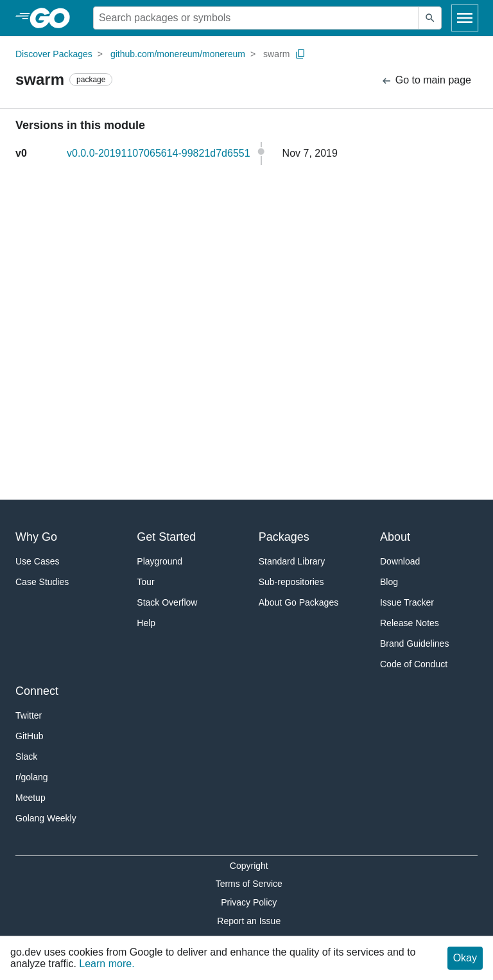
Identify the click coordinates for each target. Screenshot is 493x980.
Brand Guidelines (414, 643)
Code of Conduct (414, 664)
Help (146, 623)
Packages (284, 537)
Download (400, 561)
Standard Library (292, 561)
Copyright (249, 866)
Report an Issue (249, 921)
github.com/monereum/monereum (178, 54)
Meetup (30, 798)
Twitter (29, 715)
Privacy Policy (249, 902)
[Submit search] (430, 18)
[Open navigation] (465, 18)
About (395, 537)
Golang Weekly (46, 818)
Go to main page (426, 81)
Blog (389, 582)
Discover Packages (54, 54)
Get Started (166, 537)
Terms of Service (249, 884)
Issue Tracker (407, 602)
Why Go (36, 537)
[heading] (54, 18)
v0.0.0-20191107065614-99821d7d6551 (159, 153)
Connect (37, 691)
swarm (276, 54)
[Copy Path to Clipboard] (300, 54)
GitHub (30, 736)
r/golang (32, 777)
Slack (26, 757)
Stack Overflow (167, 602)
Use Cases (37, 561)
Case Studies (42, 582)
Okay (465, 958)
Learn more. (107, 964)
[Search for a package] (256, 18)
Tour (145, 582)
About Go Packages (299, 602)
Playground (160, 561)
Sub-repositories (291, 582)
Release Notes (410, 623)
